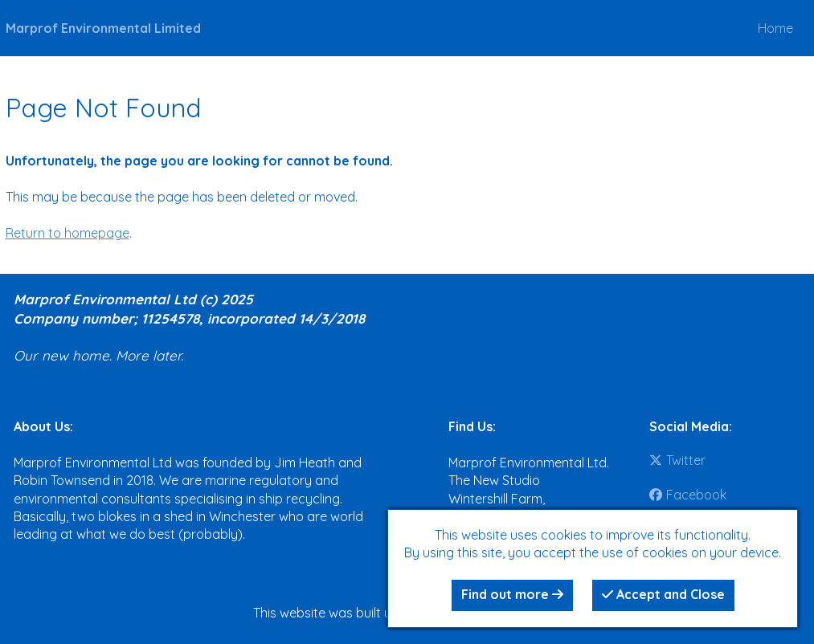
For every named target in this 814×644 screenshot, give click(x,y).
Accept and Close (663, 594)
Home (775, 28)
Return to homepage (67, 233)
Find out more (512, 594)
